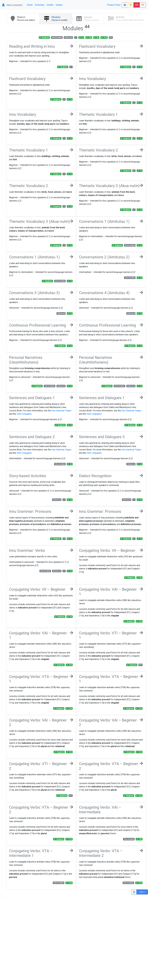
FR (143, 5)
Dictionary (40, 5)
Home (30, 5)
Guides (59, 5)
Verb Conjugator (24, 414)
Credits (50, 5)
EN (137, 5)
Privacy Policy (114, 5)
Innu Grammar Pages (61, 411)
